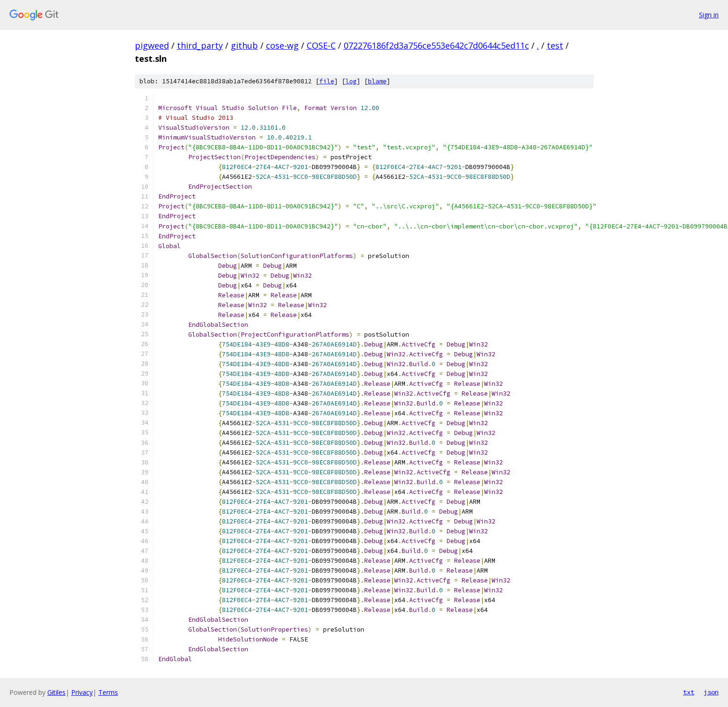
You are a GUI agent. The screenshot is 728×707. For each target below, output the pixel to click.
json (711, 692)
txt (689, 692)
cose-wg (282, 45)
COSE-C (321, 45)
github (244, 45)
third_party (200, 45)
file (327, 81)
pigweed (152, 45)
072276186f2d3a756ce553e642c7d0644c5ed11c (436, 45)
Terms (108, 692)
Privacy (82, 692)
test (555, 45)
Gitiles (56, 692)
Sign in (709, 15)
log (351, 81)
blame (377, 81)
